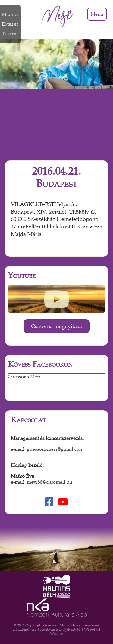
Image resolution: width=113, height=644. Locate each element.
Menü (97, 14)
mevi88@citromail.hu (50, 482)
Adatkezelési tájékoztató (60, 630)
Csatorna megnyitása (56, 326)
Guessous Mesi (24, 377)
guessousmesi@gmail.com (55, 449)
